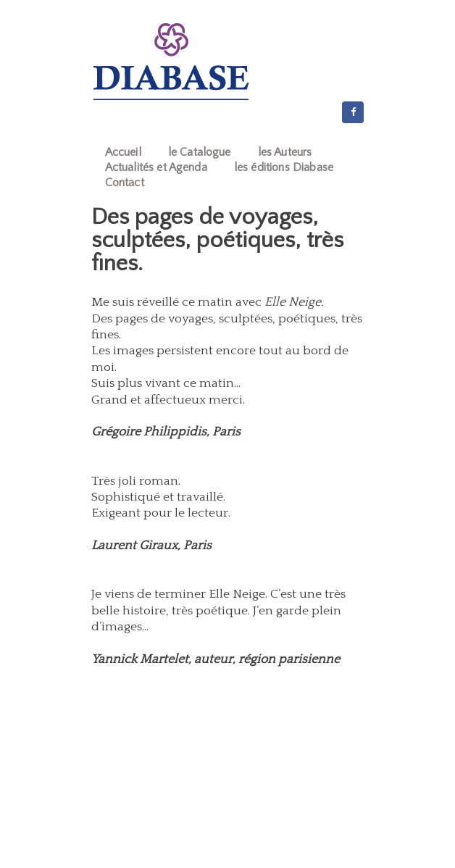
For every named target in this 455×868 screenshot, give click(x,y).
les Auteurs (285, 152)
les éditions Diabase (284, 167)
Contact (125, 183)
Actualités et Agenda (156, 167)
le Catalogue (200, 152)
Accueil (123, 152)
